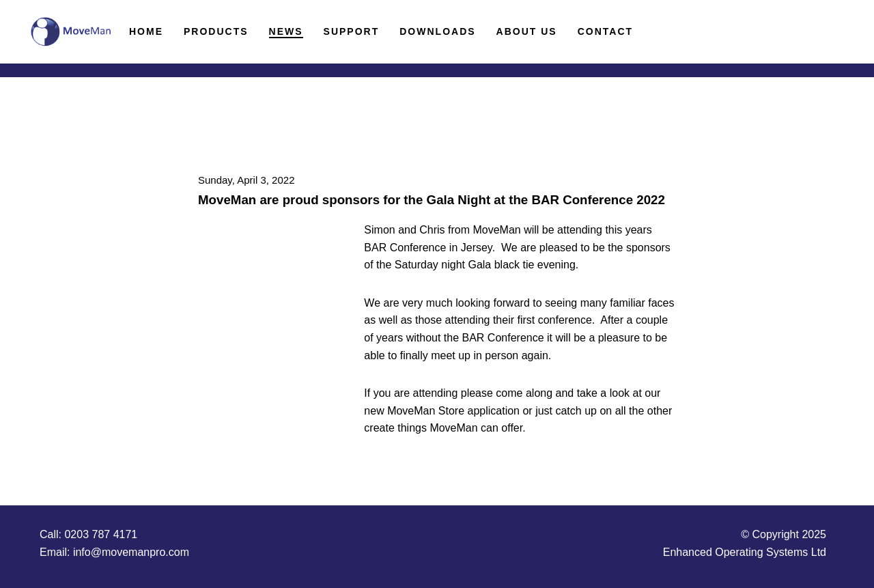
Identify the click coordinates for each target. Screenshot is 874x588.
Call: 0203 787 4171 (88, 534)
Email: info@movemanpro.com (114, 552)
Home (146, 31)
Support (352, 31)
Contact (605, 31)
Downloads (437, 31)
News (286, 31)
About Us (527, 31)
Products (216, 31)
